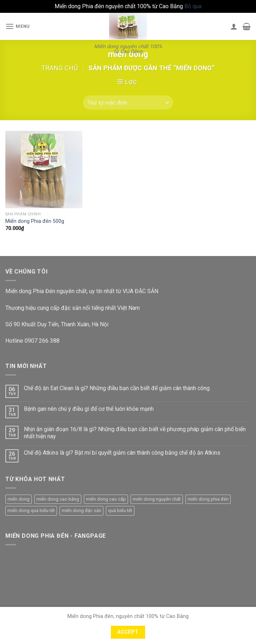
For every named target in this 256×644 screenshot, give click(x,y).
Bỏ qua (193, 6)
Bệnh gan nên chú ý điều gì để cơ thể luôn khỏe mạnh (89, 409)
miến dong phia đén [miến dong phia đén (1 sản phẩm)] (208, 499)
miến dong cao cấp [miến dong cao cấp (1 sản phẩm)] (106, 499)
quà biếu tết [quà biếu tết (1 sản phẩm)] (120, 510)
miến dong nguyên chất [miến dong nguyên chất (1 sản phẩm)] (157, 499)
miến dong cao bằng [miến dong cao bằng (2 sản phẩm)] (58, 499)
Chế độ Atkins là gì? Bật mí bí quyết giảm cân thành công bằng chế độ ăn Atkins (122, 453)
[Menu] (18, 26)
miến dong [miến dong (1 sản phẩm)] (19, 499)
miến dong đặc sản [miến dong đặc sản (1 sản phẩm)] (81, 510)
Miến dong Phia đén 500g (35, 221)
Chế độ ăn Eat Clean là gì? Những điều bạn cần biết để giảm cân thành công (117, 388)
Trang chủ (60, 68)
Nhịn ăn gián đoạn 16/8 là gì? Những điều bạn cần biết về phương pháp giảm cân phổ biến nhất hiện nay (135, 433)
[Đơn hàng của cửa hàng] (128, 103)
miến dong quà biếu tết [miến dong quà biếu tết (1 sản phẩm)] (31, 510)
